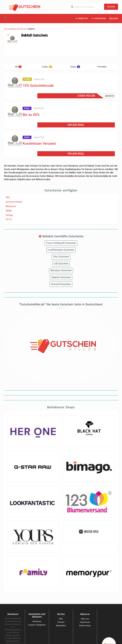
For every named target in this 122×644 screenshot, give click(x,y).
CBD (8, 197)
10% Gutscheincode (38, 86)
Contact (61, 622)
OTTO (9, 220)
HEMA (9, 211)
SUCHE (111, 7)
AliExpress (11, 206)
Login (114, 18)
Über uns (85, 619)
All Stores (37, 621)
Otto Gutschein (61, 257)
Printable (104, 67)
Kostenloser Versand (39, 144)
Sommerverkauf (14, 202)
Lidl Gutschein (61, 264)
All (18, 67)
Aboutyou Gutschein (61, 270)
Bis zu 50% (31, 115)
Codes (47, 67)
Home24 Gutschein (61, 284)
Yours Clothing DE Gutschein (61, 243)
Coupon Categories (37, 625)
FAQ (61, 619)
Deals (75, 67)
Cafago (9, 215)
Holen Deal (76, 125)
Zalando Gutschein (61, 277)
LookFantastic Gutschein (61, 250)
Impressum (85, 622)
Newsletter (61, 626)
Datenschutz (85, 626)
